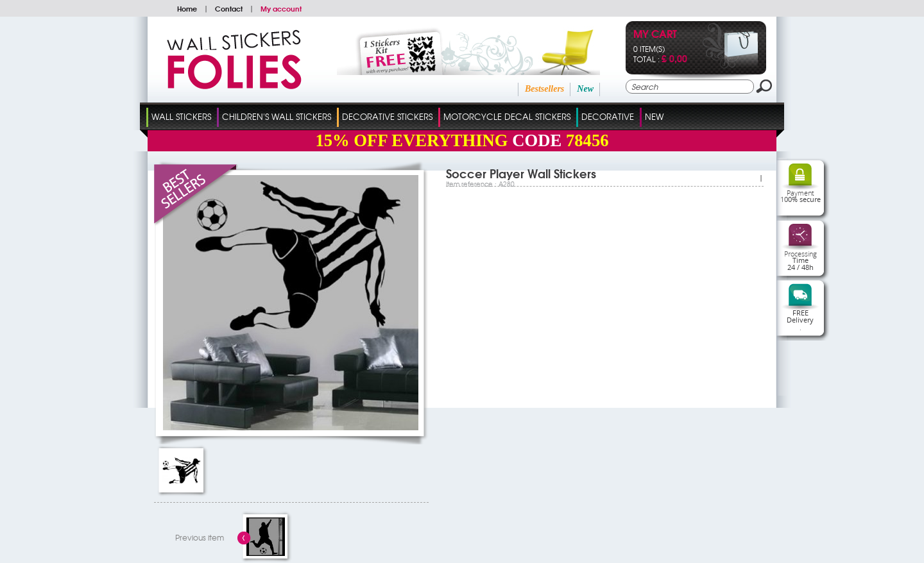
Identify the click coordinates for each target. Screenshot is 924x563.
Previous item (200, 537)
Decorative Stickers (387, 116)
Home (187, 8)
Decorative (608, 116)
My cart (655, 35)
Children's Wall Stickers (277, 116)
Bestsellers (544, 89)
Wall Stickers (181, 116)
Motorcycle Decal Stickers (507, 116)
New (585, 89)
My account (281, 8)
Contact (229, 8)
